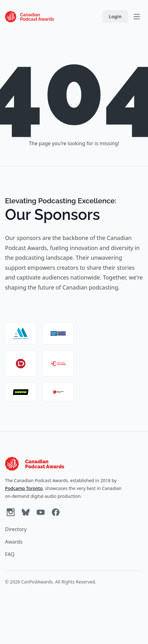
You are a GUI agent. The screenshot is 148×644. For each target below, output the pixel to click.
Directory (16, 529)
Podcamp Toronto (24, 488)
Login (115, 16)
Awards (14, 542)
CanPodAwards (37, 582)
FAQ (10, 554)
